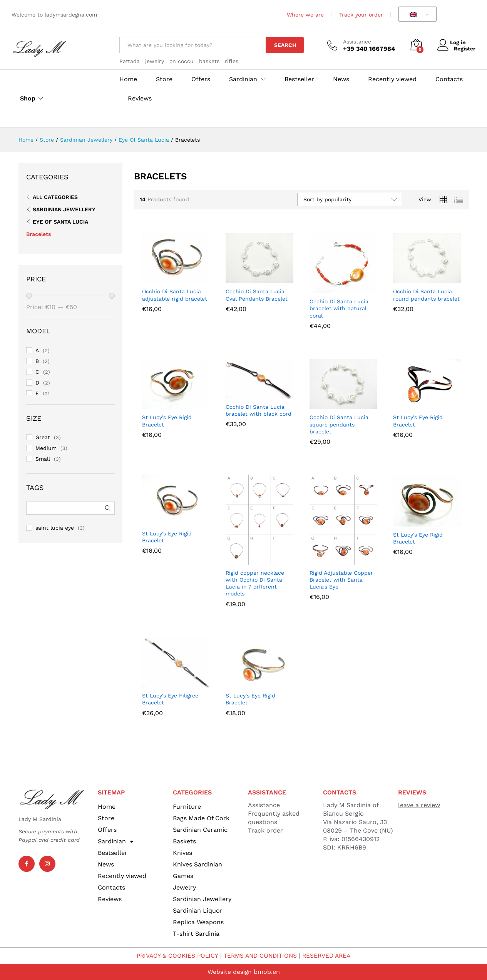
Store (164, 79)
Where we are (305, 15)
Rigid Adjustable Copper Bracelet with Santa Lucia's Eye (341, 580)
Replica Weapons (198, 922)
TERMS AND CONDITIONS (260, 956)
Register (464, 48)
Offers (201, 79)
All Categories (55, 197)
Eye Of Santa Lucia (60, 222)
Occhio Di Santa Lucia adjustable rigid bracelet (175, 295)
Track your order (361, 15)
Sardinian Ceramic (200, 830)
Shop (28, 99)
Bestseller (299, 79)
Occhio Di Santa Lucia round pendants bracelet (426, 295)
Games (183, 876)
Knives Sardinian (197, 864)
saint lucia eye (55, 528)
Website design (229, 972)
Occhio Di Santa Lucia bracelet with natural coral (339, 308)
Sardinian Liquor (198, 911)
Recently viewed (392, 79)
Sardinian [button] (243, 79)
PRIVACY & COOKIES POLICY (175, 956)
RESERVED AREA (329, 956)
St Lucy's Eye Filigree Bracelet (170, 699)
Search (285, 45)
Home (128, 79)
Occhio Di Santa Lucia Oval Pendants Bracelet (257, 295)
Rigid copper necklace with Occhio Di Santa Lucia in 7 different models (255, 583)
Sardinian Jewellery (64, 209)
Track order (265, 830)
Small (43, 459)
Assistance (357, 42)
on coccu (182, 61)
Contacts (449, 79)
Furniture (187, 807)
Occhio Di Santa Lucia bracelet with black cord (259, 410)
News (341, 79)
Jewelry (184, 887)
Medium (46, 448)
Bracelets (38, 234)
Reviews (140, 99)
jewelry (155, 61)
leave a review (419, 805)
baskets (209, 61)
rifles (232, 61)
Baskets (184, 841)
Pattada (130, 61)
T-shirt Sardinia (196, 934)
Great (43, 437)
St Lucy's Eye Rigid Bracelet (167, 421)
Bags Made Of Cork (201, 818)
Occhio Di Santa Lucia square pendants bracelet (339, 424)
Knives (182, 853)
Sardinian (116, 841)
